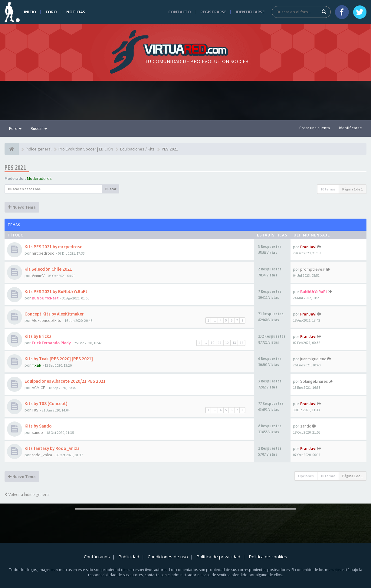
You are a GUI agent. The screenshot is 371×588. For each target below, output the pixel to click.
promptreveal (313, 269)
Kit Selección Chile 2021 (48, 269)
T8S (35, 410)
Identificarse (250, 12)
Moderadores (39, 178)
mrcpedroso (43, 253)
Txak (36, 365)
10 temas (328, 189)
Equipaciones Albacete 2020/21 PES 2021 (65, 381)
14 (241, 343)
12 (227, 343)
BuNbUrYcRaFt (45, 298)
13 (234, 343)
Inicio (30, 12)
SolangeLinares (314, 381)
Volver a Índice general (27, 494)
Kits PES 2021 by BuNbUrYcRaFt (56, 291)
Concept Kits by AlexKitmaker (54, 314)
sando (37, 432)
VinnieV (38, 276)
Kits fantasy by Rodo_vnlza (52, 448)
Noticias (76, 12)
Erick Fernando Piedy (51, 343)
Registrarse (213, 12)
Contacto (180, 12)
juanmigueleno (313, 359)
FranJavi (308, 247)
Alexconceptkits (46, 320)
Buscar (39, 128)
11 (220, 343)
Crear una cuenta (315, 128)
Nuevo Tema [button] (22, 207)
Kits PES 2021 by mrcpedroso (54, 247)
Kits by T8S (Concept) (46, 403)
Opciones (306, 476)
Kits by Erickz (38, 336)
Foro (51, 12)
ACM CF (38, 388)
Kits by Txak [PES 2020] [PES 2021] (59, 359)
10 (212, 343)
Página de (353, 189)
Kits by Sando (38, 426)
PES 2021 (15, 168)
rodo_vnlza (42, 455)
